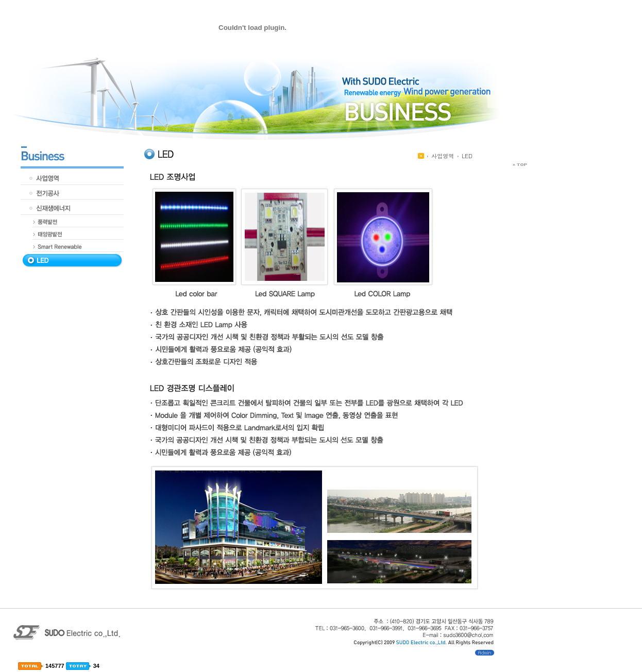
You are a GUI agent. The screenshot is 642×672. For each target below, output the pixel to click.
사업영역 (443, 156)
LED (467, 156)
